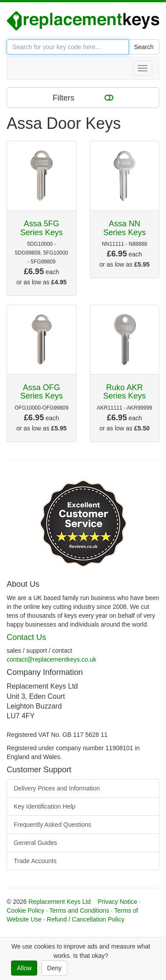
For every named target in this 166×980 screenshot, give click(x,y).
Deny (54, 968)
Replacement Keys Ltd (60, 902)
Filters (83, 97)
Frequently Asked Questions (52, 825)
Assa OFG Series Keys (42, 392)
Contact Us (26, 637)
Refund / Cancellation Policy (86, 919)
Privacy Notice (118, 902)
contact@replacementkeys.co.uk (52, 659)
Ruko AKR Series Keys (124, 392)
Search (144, 47)
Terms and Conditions (79, 910)
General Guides (35, 843)
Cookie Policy (25, 910)
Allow (24, 968)
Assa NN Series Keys (124, 228)
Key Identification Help (44, 806)
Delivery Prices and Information (57, 788)
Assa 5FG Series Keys (42, 228)
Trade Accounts (35, 861)
